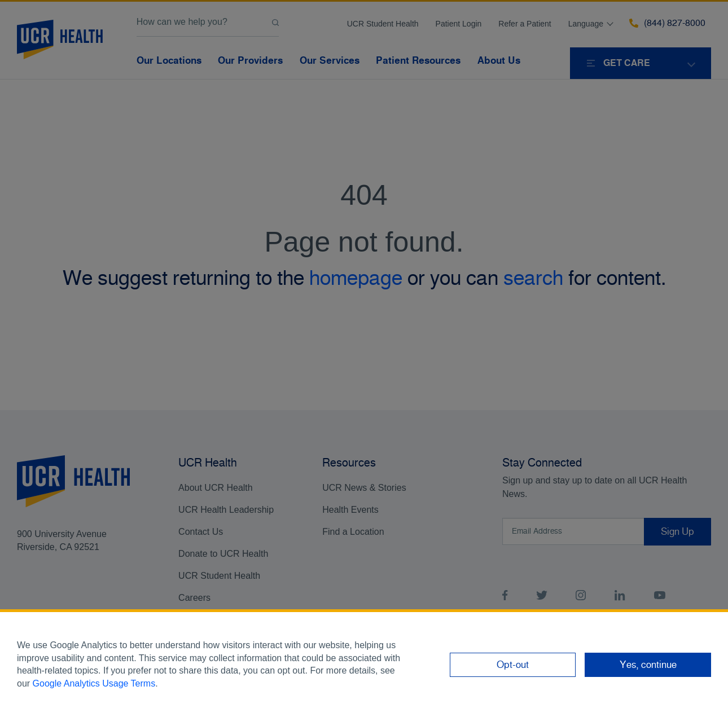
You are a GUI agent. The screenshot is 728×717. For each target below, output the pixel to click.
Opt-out (513, 665)
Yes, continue (648, 665)
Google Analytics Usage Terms (94, 683)
